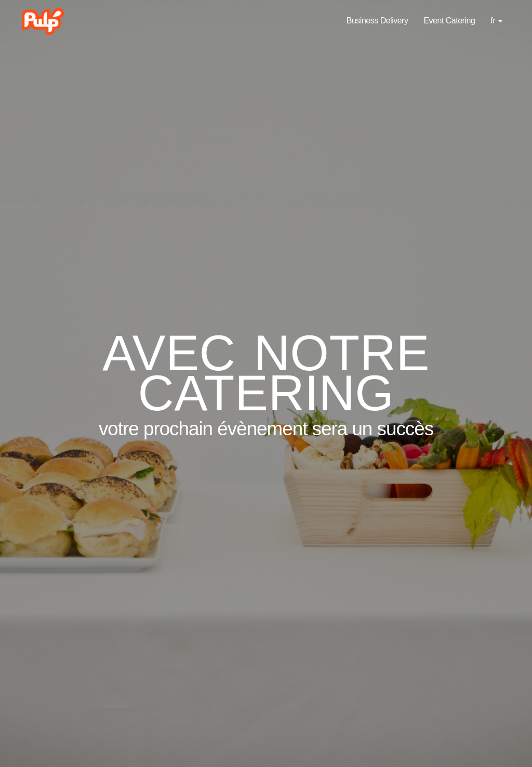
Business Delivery (377, 21)
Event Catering (449, 21)
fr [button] (496, 21)
